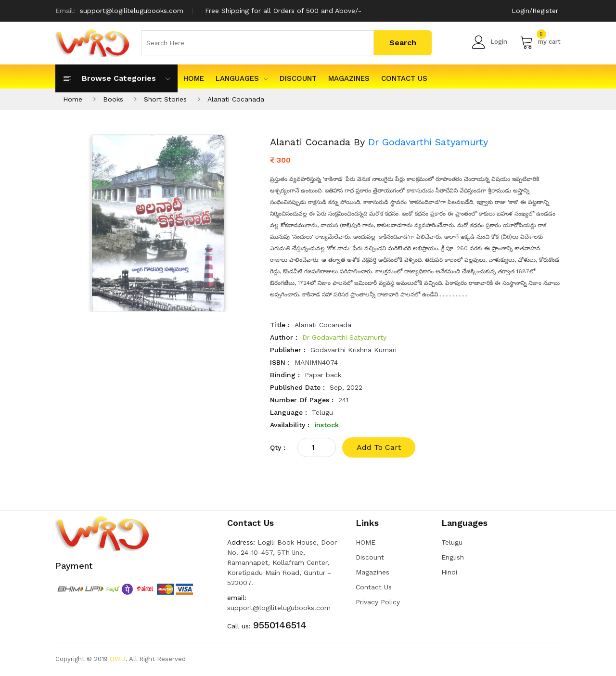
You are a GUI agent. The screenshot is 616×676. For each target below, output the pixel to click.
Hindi (449, 572)
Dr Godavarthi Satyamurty (428, 142)
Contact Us (404, 78)
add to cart (379, 447)
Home (73, 99)
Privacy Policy (378, 602)
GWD (118, 659)
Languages (242, 78)
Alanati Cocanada (236, 99)
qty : (278, 447)
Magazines (349, 78)
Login (490, 42)
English (453, 557)
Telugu (452, 542)
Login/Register (535, 11)
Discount (298, 78)
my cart (540, 42)
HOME (194, 78)
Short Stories (165, 99)
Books (113, 99)
